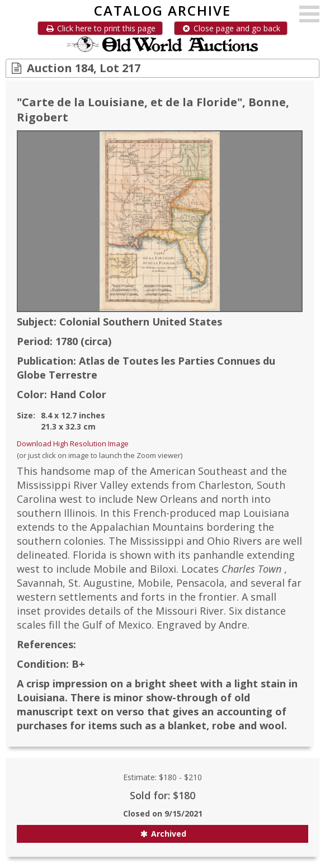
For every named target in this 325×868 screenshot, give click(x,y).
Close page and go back (231, 28)
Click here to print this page (100, 28)
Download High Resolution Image (73, 444)
